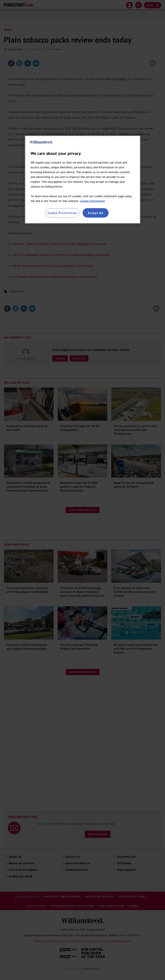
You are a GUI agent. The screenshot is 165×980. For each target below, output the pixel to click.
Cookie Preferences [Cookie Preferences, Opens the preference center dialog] (62, 213)
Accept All (95, 213)
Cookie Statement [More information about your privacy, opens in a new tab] (92, 201)
